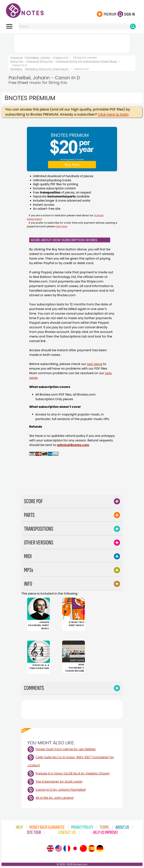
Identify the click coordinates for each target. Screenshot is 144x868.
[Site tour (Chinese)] (83, 849)
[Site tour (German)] (100, 849)
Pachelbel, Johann (38, 58)
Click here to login (113, 114)
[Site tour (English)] (50, 849)
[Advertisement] (72, 43)
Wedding (16, 69)
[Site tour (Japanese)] (75, 849)
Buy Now (72, 165)
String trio (17, 61)
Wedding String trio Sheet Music (47, 69)
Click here (61, 226)
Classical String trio (40, 61)
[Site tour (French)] (67, 849)
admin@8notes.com (73, 445)
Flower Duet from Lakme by (65, 749)
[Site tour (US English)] (59, 849)
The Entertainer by (59, 782)
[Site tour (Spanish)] (92, 849)
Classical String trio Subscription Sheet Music (87, 61)
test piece (95, 364)
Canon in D (61, 58)
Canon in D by (60, 790)
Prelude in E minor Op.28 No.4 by (72, 774)
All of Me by (54, 798)
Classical (16, 58)
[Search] (133, 26)
